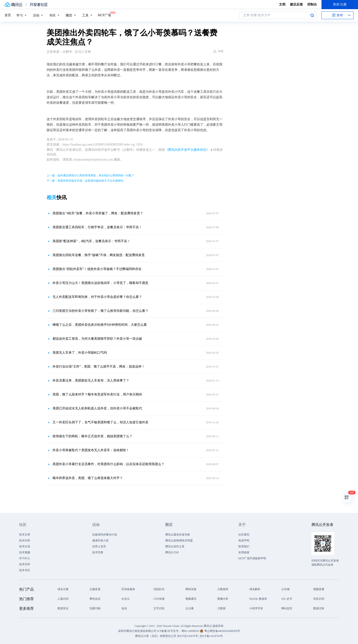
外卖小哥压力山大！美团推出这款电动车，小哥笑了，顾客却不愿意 (100, 283)
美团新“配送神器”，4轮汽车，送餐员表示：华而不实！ (91, 241)
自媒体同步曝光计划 (105, 535)
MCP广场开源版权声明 (252, 558)
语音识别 (319, 599)
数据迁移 (319, 608)
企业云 (126, 599)
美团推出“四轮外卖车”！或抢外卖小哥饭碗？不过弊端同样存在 (97, 269)
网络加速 (191, 589)
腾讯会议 (95, 599)
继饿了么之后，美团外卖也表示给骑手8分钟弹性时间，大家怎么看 (100, 325)
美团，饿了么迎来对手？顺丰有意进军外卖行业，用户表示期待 (97, 394)
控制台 (312, 4)
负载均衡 (95, 608)
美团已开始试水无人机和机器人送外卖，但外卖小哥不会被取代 (97, 408)
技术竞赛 (98, 552)
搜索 (312, 15)
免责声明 (244, 541)
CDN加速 (159, 599)
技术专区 (25, 570)
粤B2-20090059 (191, 631)
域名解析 (255, 589)
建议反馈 (296, 4)
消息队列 (159, 589)
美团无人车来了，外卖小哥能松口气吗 (80, 353)
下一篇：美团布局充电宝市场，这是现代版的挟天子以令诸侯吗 (85, 181)
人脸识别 (63, 599)
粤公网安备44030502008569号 (222, 631)
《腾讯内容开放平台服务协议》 (187, 150)
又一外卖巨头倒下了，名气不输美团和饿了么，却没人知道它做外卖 (100, 422)
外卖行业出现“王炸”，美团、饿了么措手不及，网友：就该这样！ (99, 367)
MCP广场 (104, 15)
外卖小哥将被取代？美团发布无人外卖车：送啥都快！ (91, 450)
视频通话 (191, 599)
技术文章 (25, 535)
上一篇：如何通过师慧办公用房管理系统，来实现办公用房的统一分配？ (90, 175)
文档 (282, 4)
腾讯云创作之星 (175, 546)
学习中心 (25, 558)
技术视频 (25, 552)
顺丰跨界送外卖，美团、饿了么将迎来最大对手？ (88, 478)
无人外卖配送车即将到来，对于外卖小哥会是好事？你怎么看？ (97, 297)
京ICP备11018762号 (211, 636)
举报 (218, 51)
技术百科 (25, 564)
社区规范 (244, 535)
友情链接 (244, 552)
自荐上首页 (99, 546)
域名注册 (63, 589)
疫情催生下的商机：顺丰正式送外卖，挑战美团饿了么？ (92, 436)
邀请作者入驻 (100, 541)
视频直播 (319, 589)
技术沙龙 (25, 546)
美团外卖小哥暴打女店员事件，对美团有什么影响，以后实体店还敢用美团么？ (108, 464)
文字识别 (159, 608)
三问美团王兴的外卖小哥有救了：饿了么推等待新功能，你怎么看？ (100, 311)
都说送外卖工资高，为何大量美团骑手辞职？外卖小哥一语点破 (97, 339)
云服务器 (95, 589)
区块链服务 (128, 589)
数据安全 (63, 608)
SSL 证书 (287, 599)
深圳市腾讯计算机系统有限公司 (137, 631)
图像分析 (223, 599)
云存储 (285, 589)
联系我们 (244, 546)
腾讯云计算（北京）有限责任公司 (156, 636)
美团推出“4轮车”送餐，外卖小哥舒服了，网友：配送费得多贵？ (98, 213)
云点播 (190, 608)
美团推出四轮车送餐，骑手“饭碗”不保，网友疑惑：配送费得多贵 (99, 255)
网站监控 (287, 608)
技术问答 (25, 541)
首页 (8, 15)
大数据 (221, 608)
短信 (124, 608)
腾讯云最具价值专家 (178, 535)
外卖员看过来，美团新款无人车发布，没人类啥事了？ (91, 380)
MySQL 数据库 (258, 599)
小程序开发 (256, 608)
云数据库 (223, 589)
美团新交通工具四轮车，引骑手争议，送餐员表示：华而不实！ (97, 227)
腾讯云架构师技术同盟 (179, 541)
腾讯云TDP (172, 552)
